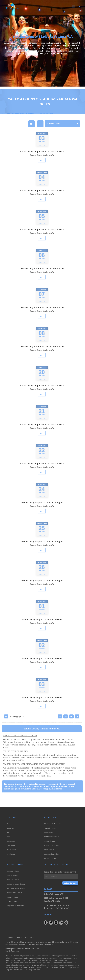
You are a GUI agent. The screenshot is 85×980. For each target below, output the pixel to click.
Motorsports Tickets (51, 845)
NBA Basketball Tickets (52, 824)
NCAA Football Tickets (52, 837)
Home (9, 824)
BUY (42, 166)
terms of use (38, 942)
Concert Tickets (13, 871)
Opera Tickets (12, 901)
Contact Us (11, 841)
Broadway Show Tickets (16, 884)
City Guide (11, 845)
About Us (10, 828)
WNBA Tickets (49, 850)
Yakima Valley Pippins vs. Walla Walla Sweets (42, 157)
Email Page (11, 854)
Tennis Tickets (49, 833)
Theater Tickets (12, 876)
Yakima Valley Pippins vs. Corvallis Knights (42, 508)
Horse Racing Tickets (52, 854)
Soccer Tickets (49, 841)
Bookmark (9, 938)
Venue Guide (12, 850)
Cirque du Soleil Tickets (15, 906)
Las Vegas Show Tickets (16, 888)
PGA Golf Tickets (50, 828)
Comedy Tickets (13, 880)
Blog (8, 837)
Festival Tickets (12, 897)
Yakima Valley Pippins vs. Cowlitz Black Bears (42, 274)
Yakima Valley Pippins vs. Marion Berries (42, 625)
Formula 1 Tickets (50, 858)
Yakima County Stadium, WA (42, 160)
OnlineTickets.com (27, 949)
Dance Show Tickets (14, 893)
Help (8, 833)
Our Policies (30, 938)
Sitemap (19, 938)
